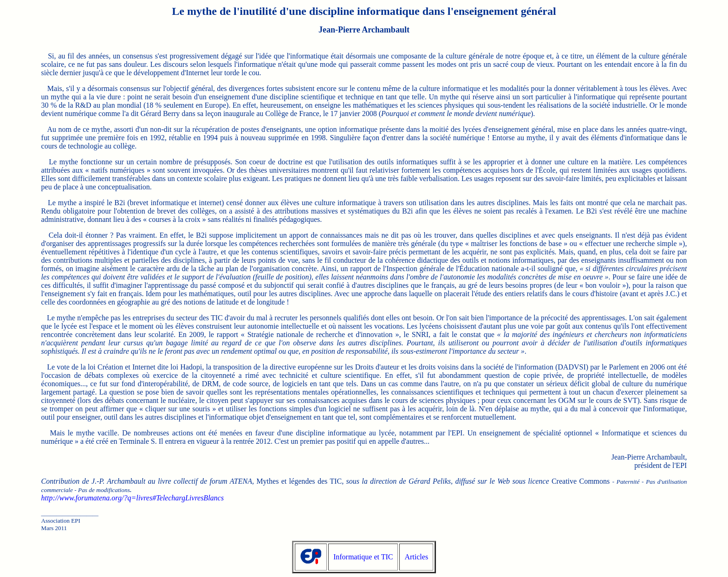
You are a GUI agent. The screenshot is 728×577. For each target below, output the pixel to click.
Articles (416, 557)
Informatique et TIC (363, 557)
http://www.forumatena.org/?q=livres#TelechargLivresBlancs (133, 498)
